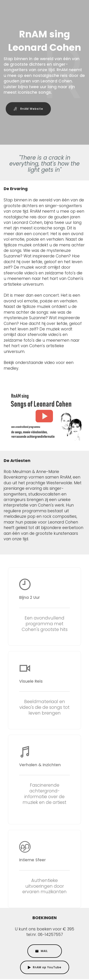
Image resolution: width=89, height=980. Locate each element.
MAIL (45, 951)
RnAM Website (28, 109)
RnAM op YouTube (45, 967)
